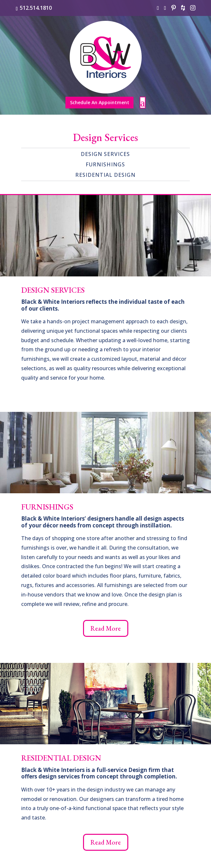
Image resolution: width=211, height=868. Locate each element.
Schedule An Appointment (100, 102)
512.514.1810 (36, 8)
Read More (106, 628)
